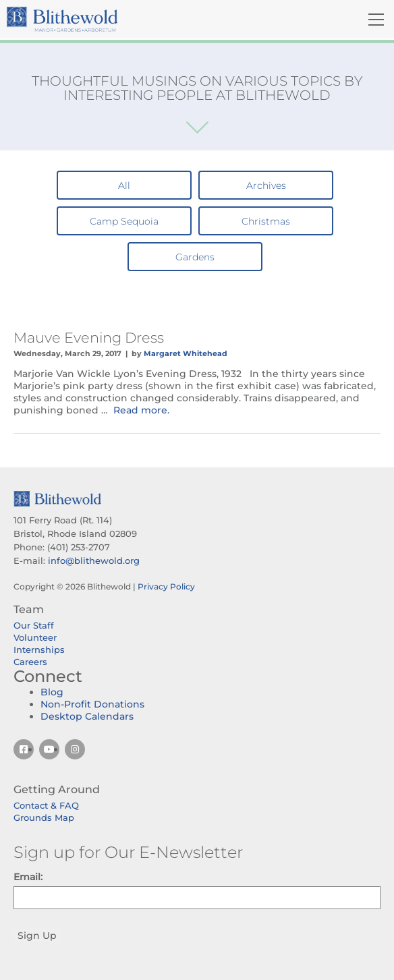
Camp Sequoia (124, 221)
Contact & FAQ (46, 805)
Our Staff (34, 625)
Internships (39, 650)
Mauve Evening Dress (89, 338)
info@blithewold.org (94, 560)
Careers (30, 662)
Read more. (141, 410)
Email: (28, 877)
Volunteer (35, 637)
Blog (52, 692)
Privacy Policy (166, 586)
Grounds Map (44, 817)
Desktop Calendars (87, 716)
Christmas (266, 221)
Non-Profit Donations (92, 704)
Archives (266, 185)
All (124, 185)
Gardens (195, 257)
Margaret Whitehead (186, 353)
